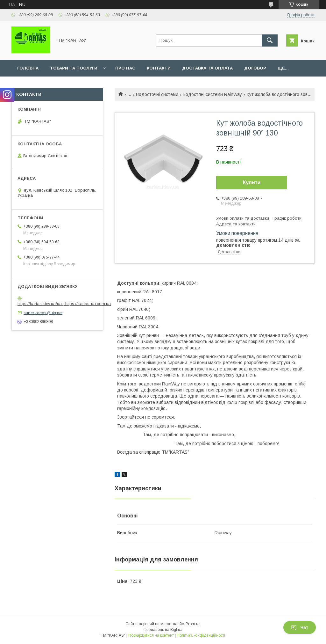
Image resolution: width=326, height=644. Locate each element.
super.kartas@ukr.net (43, 313)
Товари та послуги (74, 68)
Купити (252, 183)
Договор (255, 68)
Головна (28, 68)
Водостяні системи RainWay (212, 94)
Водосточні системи (157, 94)
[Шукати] (270, 40)
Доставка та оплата (207, 68)
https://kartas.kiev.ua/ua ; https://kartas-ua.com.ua (64, 304)
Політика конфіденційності (201, 635)
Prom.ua (193, 624)
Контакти (159, 68)
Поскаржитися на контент (151, 635)
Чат (300, 627)
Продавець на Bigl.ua (163, 630)
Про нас (125, 68)
